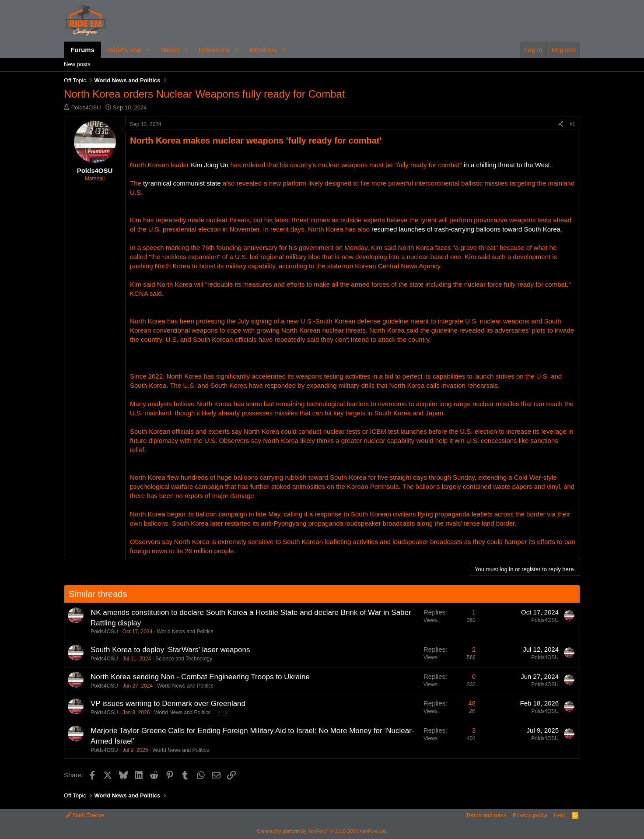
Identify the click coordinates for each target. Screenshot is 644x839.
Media (170, 50)
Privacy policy (530, 815)
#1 (572, 124)
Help (560, 815)
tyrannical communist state (182, 183)
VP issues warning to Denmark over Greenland (168, 704)
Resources (214, 50)
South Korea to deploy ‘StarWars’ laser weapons (170, 650)
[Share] (561, 125)
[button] (148, 50)
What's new (124, 50)
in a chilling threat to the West (507, 165)
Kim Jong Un (210, 165)
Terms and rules (486, 815)
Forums (82, 50)
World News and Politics (185, 632)
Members (263, 50)
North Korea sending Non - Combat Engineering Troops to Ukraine (200, 677)
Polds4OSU (86, 107)
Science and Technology (184, 659)
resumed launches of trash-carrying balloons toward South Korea (466, 229)
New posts (77, 64)
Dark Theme (85, 815)
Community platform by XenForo (322, 831)
